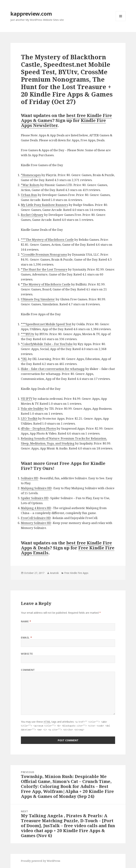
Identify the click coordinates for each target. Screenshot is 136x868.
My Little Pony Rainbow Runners (44, 205)
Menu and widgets (121, 21)
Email (26, 638)
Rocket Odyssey (32, 215)
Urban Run (29, 195)
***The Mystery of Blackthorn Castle (47, 240)
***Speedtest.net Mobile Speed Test (46, 324)
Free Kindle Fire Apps (76, 573)
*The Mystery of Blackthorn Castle (46, 284)
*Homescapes (31, 175)
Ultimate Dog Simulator (38, 299)
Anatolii (54, 573)
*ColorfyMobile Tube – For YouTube (47, 344)
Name (26, 621)
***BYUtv (28, 334)
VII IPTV (27, 399)
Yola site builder (32, 409)
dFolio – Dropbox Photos (38, 428)
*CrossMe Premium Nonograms (44, 254)
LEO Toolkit (29, 418)
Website (27, 654)
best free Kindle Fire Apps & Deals (66, 545)
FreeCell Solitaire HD (36, 518)
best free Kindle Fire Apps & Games (66, 118)
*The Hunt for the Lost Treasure (44, 269)
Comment (28, 670)
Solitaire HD (30, 478)
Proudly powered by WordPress (41, 861)
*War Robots (30, 185)
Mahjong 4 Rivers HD (36, 508)
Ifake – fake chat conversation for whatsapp (53, 369)
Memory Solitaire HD (36, 523)
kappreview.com (31, 14)
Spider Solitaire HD (35, 498)
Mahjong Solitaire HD (36, 488)
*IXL (24, 359)
